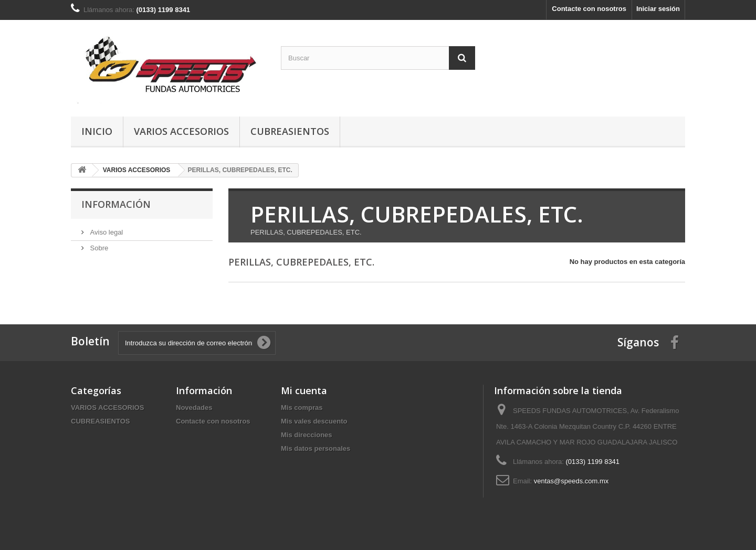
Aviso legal (106, 232)
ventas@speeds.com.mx (571, 481)
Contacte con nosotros (589, 9)
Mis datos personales (316, 448)
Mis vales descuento (314, 421)
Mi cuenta (304, 390)
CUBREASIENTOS (290, 131)
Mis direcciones (307, 435)
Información (116, 204)
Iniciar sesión (658, 9)
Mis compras (302, 408)
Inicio (97, 131)
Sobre (98, 248)
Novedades (194, 408)
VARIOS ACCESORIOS (181, 131)
